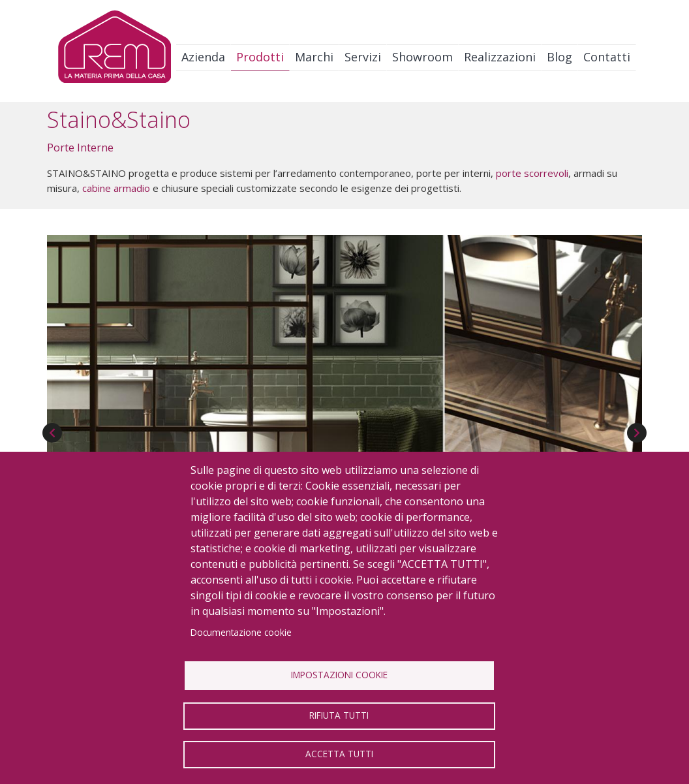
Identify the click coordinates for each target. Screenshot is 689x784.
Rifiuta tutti (339, 715)
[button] (344, 405)
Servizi (363, 57)
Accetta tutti (339, 754)
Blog (559, 57)
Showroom (422, 57)
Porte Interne (80, 148)
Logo (115, 50)
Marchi (314, 57)
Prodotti (260, 57)
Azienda (203, 57)
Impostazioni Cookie (339, 675)
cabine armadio (116, 188)
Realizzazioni (500, 57)
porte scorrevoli (532, 173)
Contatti (607, 57)
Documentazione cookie (241, 632)
